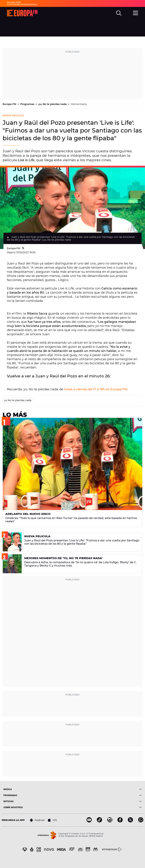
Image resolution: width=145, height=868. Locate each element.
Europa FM (10, 104)
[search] (119, 13)
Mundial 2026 (14, 2)
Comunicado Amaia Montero (22, 4)
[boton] (107, 789)
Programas (28, 104)
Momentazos (79, 104)
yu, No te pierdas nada (53, 104)
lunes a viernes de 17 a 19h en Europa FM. (96, 389)
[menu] (136, 13)
